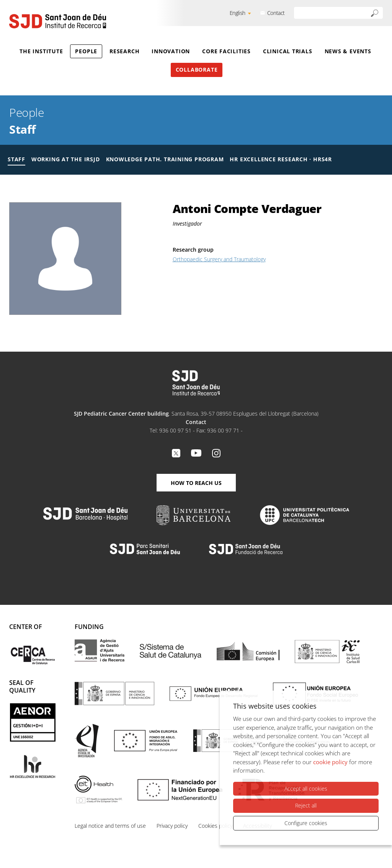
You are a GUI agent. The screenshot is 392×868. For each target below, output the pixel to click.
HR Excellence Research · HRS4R (281, 159)
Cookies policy (215, 826)
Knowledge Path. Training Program (165, 159)
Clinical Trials (288, 51)
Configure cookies (306, 823)
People (86, 51)
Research (124, 51)
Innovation (171, 51)
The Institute (41, 51)
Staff (23, 129)
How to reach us (196, 483)
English (238, 13)
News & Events (348, 51)
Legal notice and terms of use (110, 826)
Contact (276, 13)
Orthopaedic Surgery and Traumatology (219, 259)
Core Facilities (226, 51)
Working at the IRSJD (66, 159)
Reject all (306, 805)
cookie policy (330, 762)
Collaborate (197, 70)
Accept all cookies (306, 789)
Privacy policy (172, 826)
